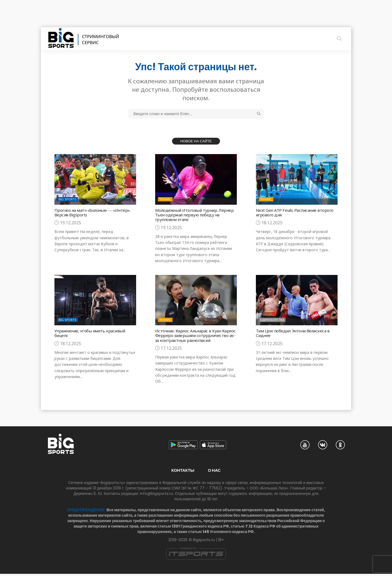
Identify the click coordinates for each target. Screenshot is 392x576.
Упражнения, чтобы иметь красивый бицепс (92, 332)
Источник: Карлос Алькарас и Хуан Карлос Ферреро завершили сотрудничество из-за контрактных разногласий (191, 336)
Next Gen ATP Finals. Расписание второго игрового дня (296, 212)
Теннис (165, 199)
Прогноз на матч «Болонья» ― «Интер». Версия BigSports (94, 212)
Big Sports (68, 199)
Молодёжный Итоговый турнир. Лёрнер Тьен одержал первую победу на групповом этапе (193, 215)
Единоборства (272, 319)
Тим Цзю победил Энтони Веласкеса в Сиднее (294, 332)
